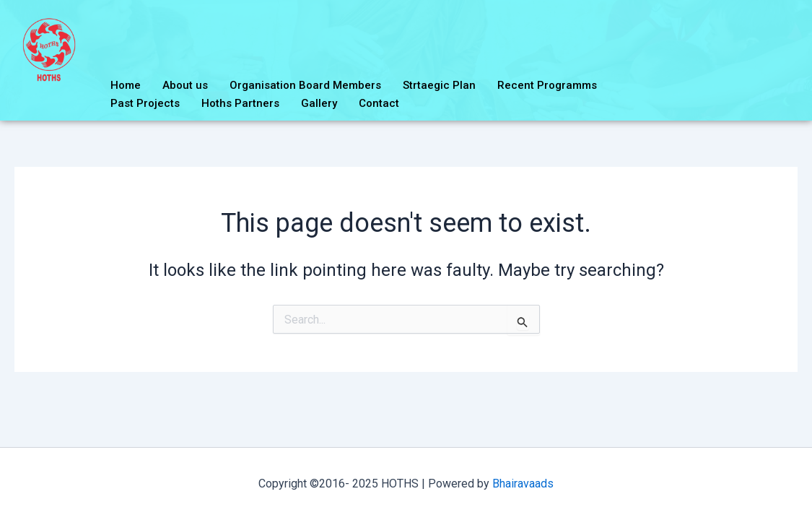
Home (126, 85)
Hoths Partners (240, 103)
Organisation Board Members (305, 85)
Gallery (319, 103)
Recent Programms (547, 85)
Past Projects (145, 103)
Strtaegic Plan (439, 85)
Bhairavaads (523, 484)
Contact (379, 103)
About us (185, 85)
